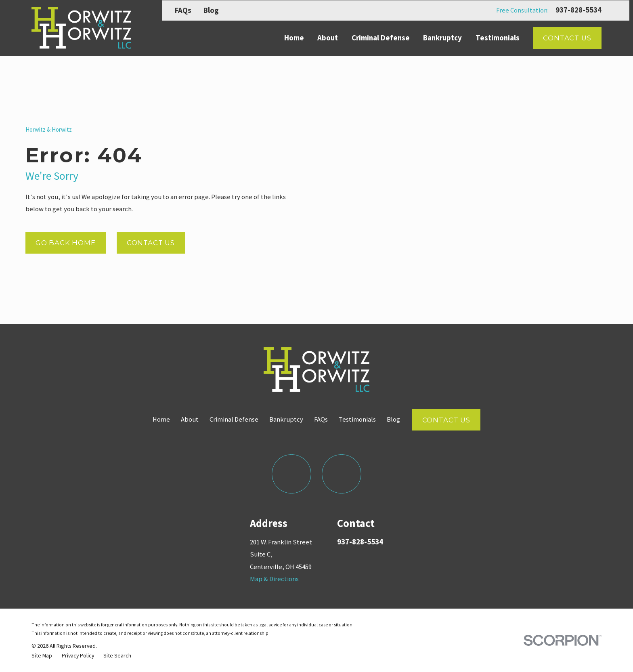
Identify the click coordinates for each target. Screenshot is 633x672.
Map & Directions (274, 579)
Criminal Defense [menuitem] (381, 38)
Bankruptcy (286, 419)
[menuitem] (42, 655)
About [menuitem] (328, 38)
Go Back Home (66, 243)
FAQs (183, 10)
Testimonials (357, 419)
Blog (211, 10)
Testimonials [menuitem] (498, 38)
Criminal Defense (234, 419)
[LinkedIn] (341, 474)
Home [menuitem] (294, 38)
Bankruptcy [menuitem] (442, 38)
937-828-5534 (579, 10)
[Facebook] (291, 474)
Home (161, 419)
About (190, 419)
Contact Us (567, 38)
